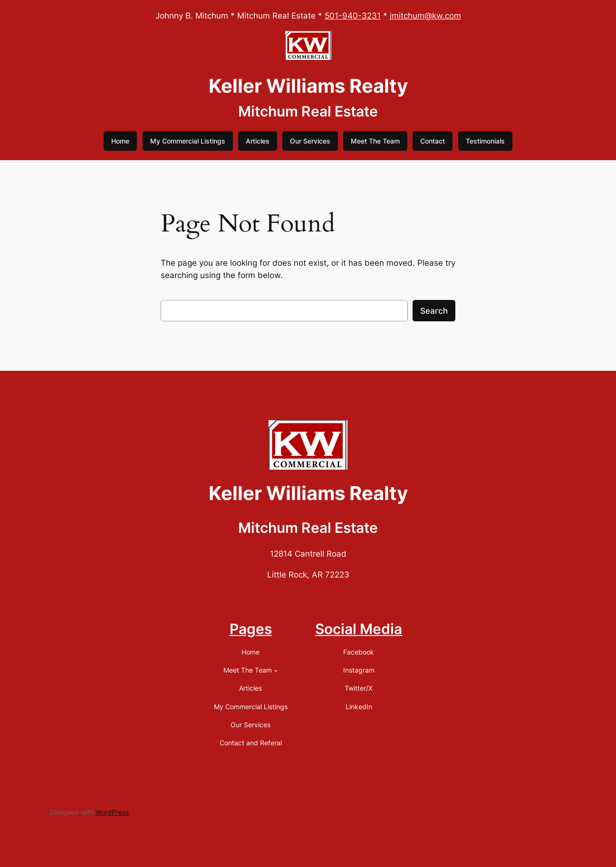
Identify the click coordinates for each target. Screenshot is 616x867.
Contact (433, 141)
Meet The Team (375, 141)
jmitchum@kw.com (425, 16)
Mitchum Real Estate (308, 111)
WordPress (112, 812)
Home (120, 141)
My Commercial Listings (188, 141)
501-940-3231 (353, 16)
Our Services (310, 141)
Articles (258, 141)
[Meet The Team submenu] (276, 670)
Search (434, 311)
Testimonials (485, 141)
